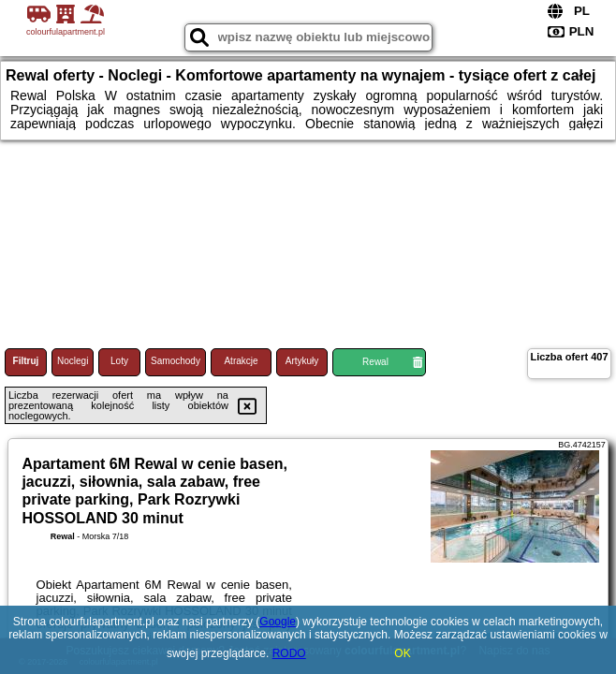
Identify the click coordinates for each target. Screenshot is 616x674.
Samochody (176, 361)
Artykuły (302, 361)
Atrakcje (241, 361)
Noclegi (73, 361)
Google (278, 622)
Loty (119, 361)
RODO (289, 653)
